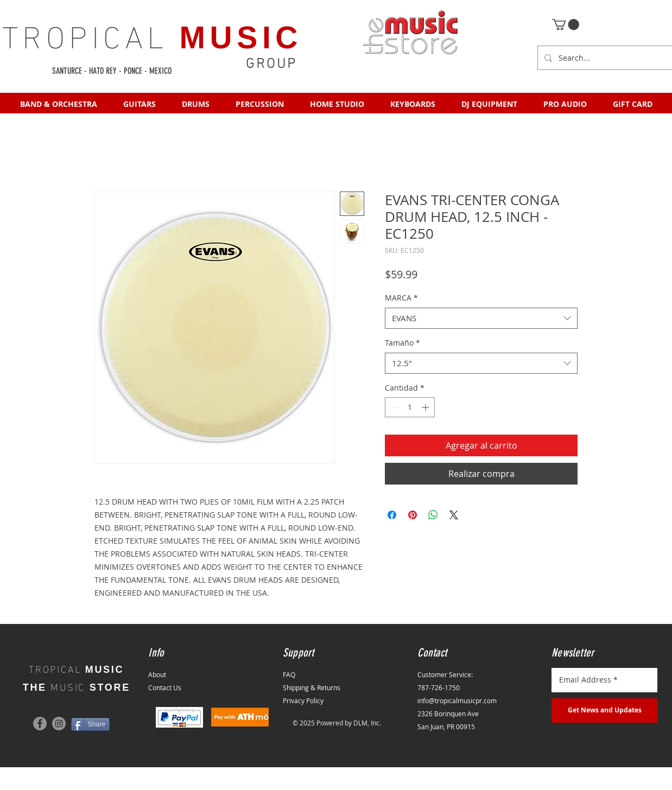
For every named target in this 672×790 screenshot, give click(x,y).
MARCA (401, 298)
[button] (566, 24)
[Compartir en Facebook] (392, 515)
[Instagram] (59, 724)
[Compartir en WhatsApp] (433, 515)
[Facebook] (40, 724)
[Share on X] (454, 515)
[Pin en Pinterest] (413, 515)
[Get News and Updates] (604, 711)
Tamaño (402, 343)
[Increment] (426, 407)
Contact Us (165, 687)
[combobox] (481, 318)
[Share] (90, 724)
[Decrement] (393, 407)
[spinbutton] (410, 407)
